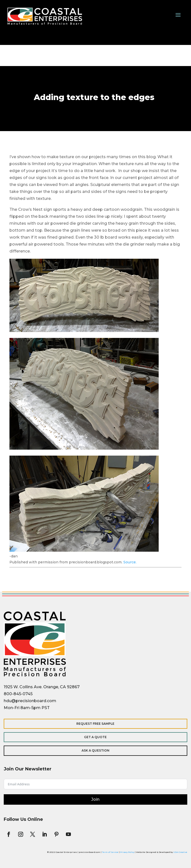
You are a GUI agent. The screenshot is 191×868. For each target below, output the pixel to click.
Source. (130, 562)
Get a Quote (95, 737)
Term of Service (110, 852)
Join (95, 799)
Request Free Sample (95, 724)
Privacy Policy (127, 852)
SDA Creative (180, 852)
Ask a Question (95, 750)
